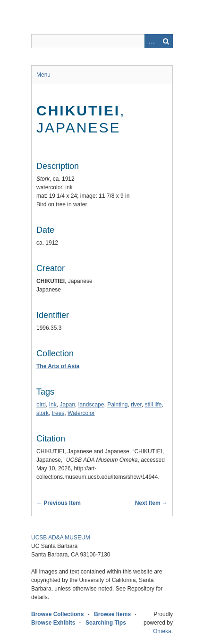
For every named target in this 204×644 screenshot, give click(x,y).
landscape (91, 405)
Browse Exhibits (53, 623)
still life (153, 405)
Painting (117, 405)
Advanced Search (152, 41)
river (136, 405)
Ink (53, 405)
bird (41, 405)
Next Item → (151, 503)
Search (166, 41)
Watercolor (81, 413)
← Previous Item (59, 503)
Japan (67, 405)
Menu (43, 75)
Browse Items (112, 614)
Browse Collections (57, 614)
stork (42, 413)
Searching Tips (106, 623)
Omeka (162, 631)
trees (58, 413)
